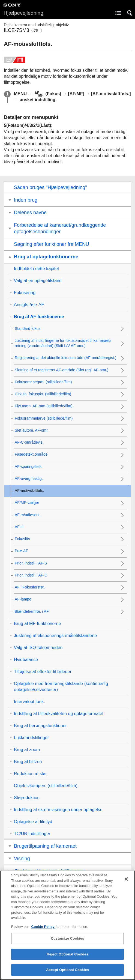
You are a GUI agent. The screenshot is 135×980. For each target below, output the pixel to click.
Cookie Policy (43, 932)
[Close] (126, 884)
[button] (130, 13)
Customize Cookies (67, 943)
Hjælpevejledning (23, 13)
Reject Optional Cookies (67, 959)
